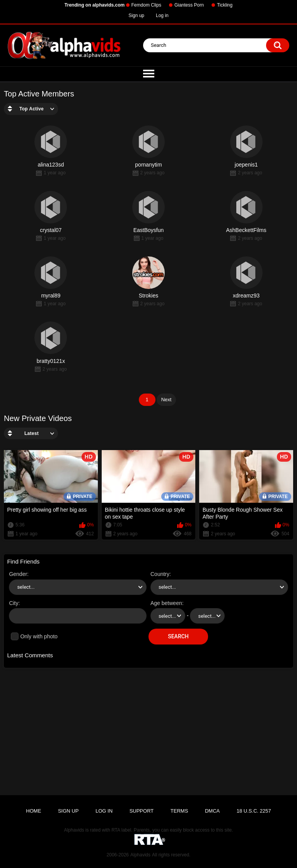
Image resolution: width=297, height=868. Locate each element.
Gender (18, 574)
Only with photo (39, 636)
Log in (162, 15)
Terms (179, 811)
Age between (166, 603)
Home (33, 811)
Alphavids (140, 855)
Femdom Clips (146, 5)
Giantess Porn (189, 5)
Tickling (225, 5)
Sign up (136, 15)
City (14, 603)
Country (160, 574)
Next (166, 400)
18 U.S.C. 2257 (254, 811)
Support (142, 811)
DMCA (212, 811)
